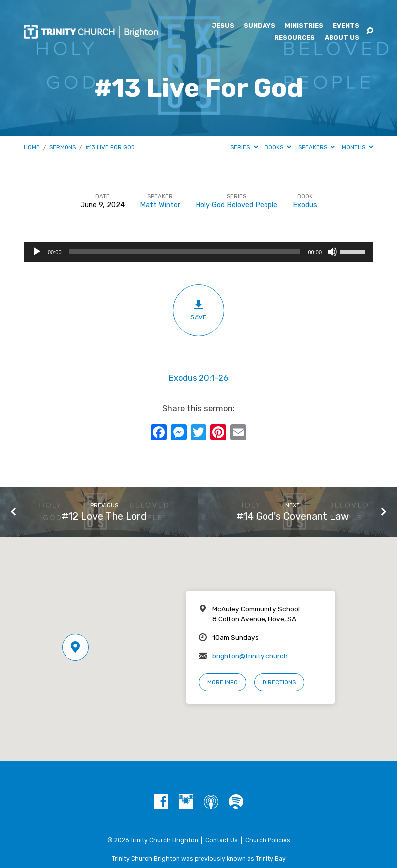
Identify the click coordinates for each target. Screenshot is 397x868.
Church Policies (268, 840)
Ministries (304, 26)
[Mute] (332, 252)
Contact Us (222, 840)
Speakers (317, 147)
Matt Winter (160, 205)
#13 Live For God (110, 147)
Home (32, 147)
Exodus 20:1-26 (198, 378)
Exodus (305, 205)
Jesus (223, 26)
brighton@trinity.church (250, 656)
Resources (295, 38)
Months (358, 147)
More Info (223, 682)
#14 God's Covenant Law (293, 516)
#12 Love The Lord (104, 516)
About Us (342, 38)
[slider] (185, 252)
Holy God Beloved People (236, 205)
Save (198, 310)
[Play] (37, 252)
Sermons (63, 147)
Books (278, 147)
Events (346, 26)
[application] (198, 252)
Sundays (260, 26)
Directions (279, 682)
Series (244, 147)
